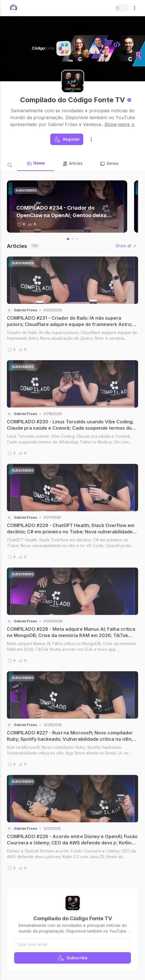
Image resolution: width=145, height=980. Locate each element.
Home (36, 163)
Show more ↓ (120, 124)
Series (109, 164)
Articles (72, 164)
